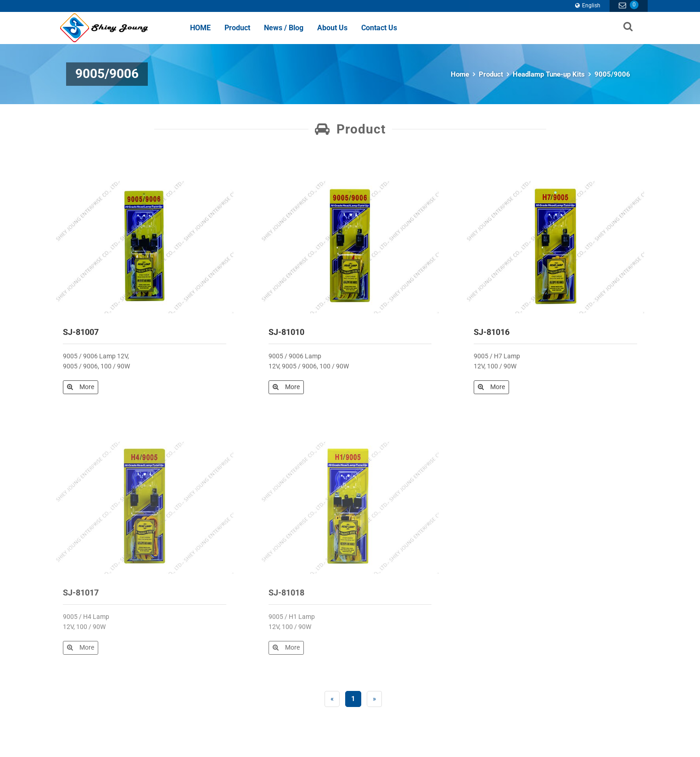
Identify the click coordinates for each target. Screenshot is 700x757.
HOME (200, 28)
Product (237, 28)
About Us (332, 28)
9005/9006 (612, 74)
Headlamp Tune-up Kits (549, 74)
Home (460, 74)
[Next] (374, 699)
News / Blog (284, 28)
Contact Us (379, 28)
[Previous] (332, 699)
